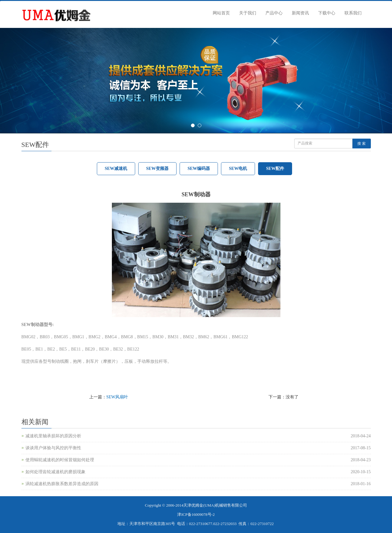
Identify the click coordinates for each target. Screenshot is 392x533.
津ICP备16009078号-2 (196, 514)
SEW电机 (238, 169)
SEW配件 (275, 169)
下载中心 (327, 13)
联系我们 (353, 13)
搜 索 (362, 144)
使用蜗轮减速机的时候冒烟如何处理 (60, 460)
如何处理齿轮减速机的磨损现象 (55, 472)
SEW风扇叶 (117, 397)
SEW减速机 (116, 169)
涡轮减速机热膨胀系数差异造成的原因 (62, 484)
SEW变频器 (157, 169)
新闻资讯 (300, 13)
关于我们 (248, 13)
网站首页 (221, 13)
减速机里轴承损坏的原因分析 (53, 436)
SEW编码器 (199, 169)
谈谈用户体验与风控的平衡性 (53, 448)
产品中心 (274, 13)
